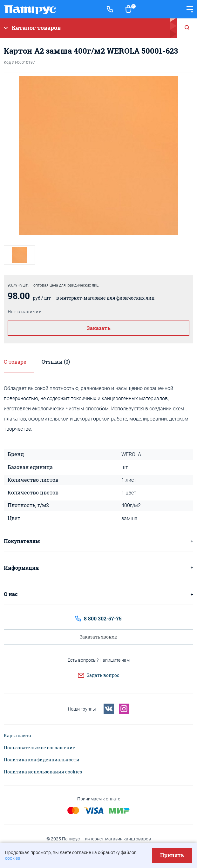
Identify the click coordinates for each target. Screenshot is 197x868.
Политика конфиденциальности (42, 760)
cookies (13, 858)
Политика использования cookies (43, 772)
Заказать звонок (98, 637)
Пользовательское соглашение (40, 748)
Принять (172, 855)
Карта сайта (17, 736)
